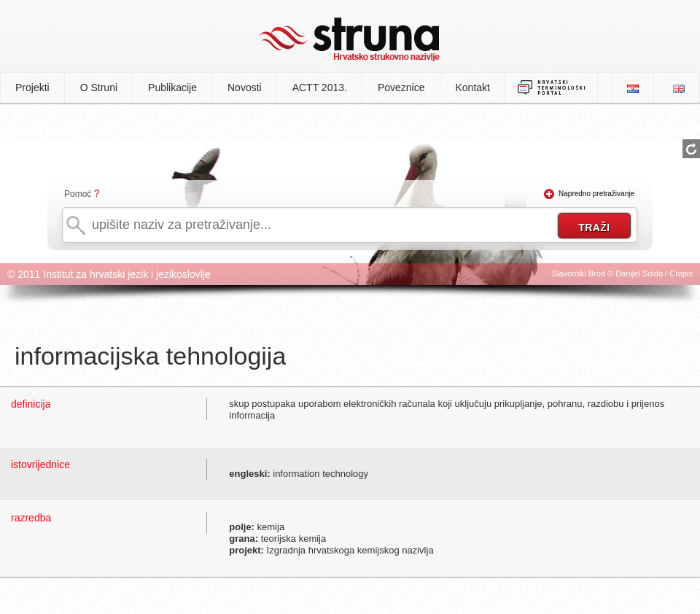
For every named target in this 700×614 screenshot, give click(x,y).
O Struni (99, 88)
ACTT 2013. (320, 88)
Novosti (245, 88)
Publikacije (172, 88)
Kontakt (473, 88)
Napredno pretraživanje (596, 194)
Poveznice (401, 88)
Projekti (32, 88)
